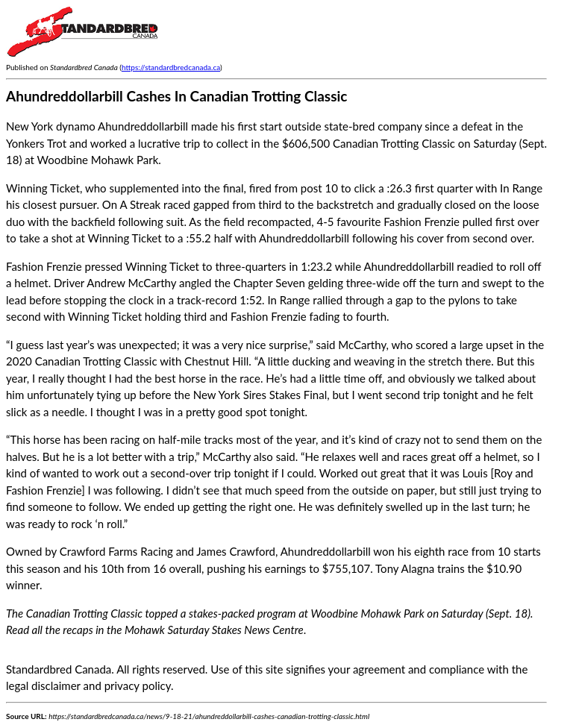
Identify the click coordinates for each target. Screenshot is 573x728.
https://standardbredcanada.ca (171, 67)
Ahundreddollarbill (326, 551)
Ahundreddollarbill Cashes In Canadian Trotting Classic (177, 96)
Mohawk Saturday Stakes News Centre (214, 630)
